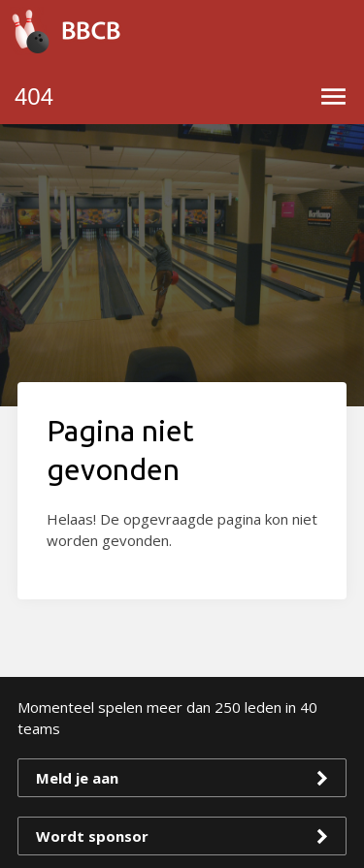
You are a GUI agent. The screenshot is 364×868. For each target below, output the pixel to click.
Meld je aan (77, 778)
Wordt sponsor (92, 836)
